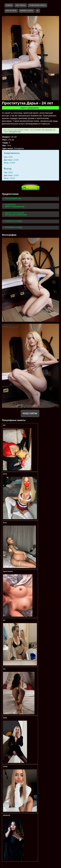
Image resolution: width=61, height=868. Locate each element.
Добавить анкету (27, 11)
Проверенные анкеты (37, 5)
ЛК (38, 11)
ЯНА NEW (5, 474)
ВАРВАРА (5, 718)
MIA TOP (5, 523)
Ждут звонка (21, 5)
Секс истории (11, 11)
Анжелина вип (7, 815)
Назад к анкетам (30, 413)
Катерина (5, 766)
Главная (9, 5)
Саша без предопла (8, 571)
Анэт (4, 620)
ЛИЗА (4, 669)
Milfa (4, 425)
